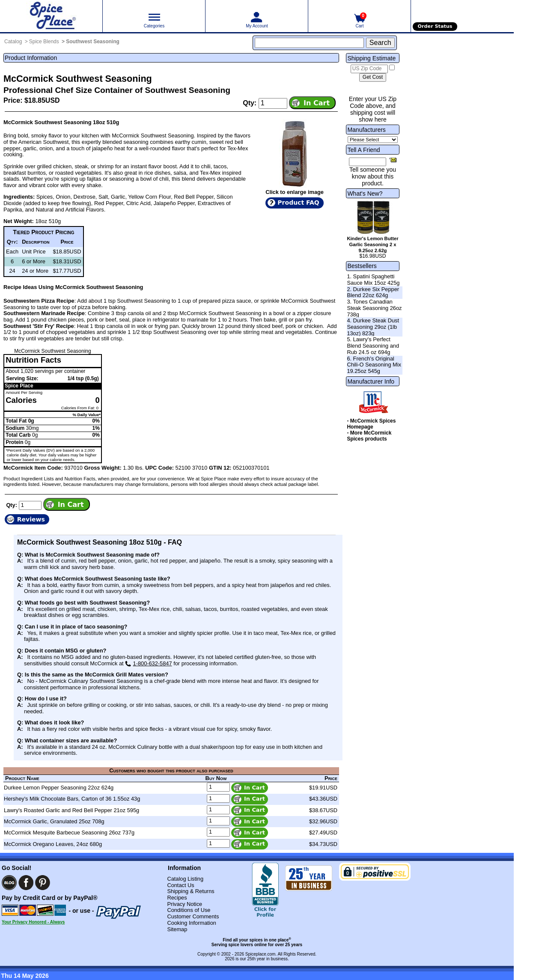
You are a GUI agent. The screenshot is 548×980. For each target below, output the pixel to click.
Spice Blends (44, 42)
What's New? (365, 194)
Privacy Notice (185, 904)
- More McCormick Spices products (369, 436)
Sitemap (177, 929)
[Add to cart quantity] (273, 103)
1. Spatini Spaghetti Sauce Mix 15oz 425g (373, 280)
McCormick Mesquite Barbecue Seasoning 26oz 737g (69, 833)
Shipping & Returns (191, 891)
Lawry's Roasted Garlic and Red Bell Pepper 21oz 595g (71, 810)
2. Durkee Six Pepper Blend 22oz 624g (373, 292)
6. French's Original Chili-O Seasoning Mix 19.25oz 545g (374, 365)
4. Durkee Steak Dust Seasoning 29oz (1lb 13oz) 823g (373, 327)
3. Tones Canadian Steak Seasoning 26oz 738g (374, 308)
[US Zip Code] (369, 69)
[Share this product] (393, 160)
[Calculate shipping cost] (373, 77)
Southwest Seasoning (93, 42)
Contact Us (180, 885)
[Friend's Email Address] (368, 162)
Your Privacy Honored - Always (33, 922)
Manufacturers (366, 130)
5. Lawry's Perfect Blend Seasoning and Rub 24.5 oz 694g (373, 346)
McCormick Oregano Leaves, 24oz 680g (53, 844)
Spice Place (19, 386)
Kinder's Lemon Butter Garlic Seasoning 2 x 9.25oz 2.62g (372, 244)
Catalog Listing (185, 879)
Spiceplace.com (261, 954)
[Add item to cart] (312, 103)
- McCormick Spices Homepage (371, 424)
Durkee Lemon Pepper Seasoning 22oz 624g (59, 788)
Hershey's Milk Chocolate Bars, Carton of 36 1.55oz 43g (72, 799)
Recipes (177, 898)
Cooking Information (192, 923)
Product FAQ (298, 203)
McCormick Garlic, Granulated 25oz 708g (54, 821)
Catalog (13, 42)
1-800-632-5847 (148, 663)
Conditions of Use (189, 910)
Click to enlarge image (295, 192)
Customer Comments (193, 916)
